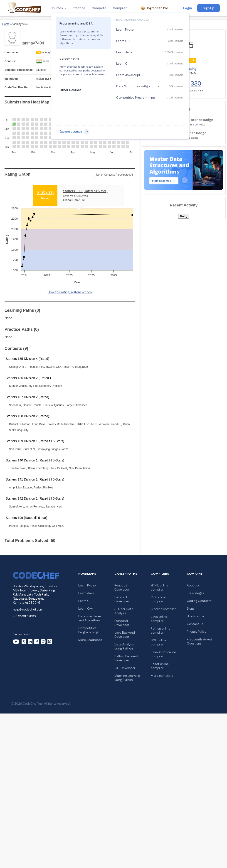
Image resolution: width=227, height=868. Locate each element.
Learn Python (88, 586)
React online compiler (160, 666)
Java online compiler (159, 619)
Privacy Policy (196, 632)
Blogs (191, 609)
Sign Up (208, 8)
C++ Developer (125, 668)
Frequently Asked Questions (199, 642)
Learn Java (86, 593)
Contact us (195, 624)
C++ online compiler (158, 599)
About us (193, 586)
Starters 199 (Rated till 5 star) (85, 191)
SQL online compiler (158, 642)
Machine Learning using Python (127, 678)
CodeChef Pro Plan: (17, 87)
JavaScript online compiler (163, 654)
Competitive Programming (88, 630)
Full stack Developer (122, 599)
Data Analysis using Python (124, 647)
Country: (10, 61)
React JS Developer (122, 588)
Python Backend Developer (126, 658)
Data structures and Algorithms (90, 618)
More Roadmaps (90, 640)
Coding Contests (199, 601)
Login (188, 8)
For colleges (195, 593)
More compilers (162, 676)
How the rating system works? (70, 292)
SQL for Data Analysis (124, 611)
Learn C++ (85, 609)
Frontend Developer (122, 623)
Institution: (12, 79)
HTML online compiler (159, 588)
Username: (12, 52)
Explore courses (74, 132)
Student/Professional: (19, 70)
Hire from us (195, 616)
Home (6, 24)
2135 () (45, 193)
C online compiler (163, 609)
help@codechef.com (28, 610)
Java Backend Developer (125, 635)
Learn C (84, 601)
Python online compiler (160, 631)
